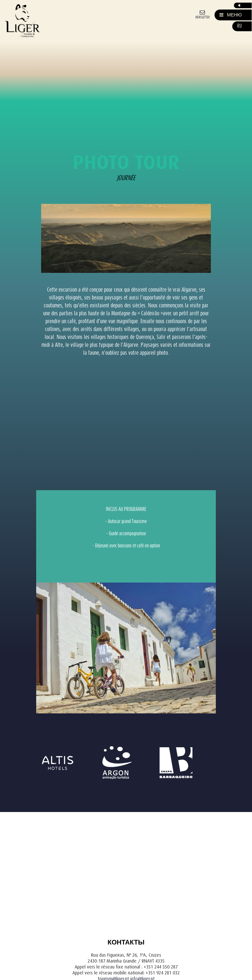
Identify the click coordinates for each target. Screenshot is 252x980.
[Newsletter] (202, 14)
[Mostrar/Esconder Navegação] (231, 15)
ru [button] (239, 26)
